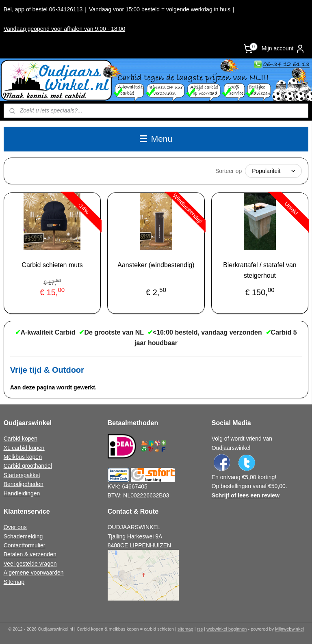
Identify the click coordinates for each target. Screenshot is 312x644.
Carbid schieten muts (52, 265)
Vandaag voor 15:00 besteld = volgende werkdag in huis (160, 9)
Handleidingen (22, 493)
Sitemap (14, 582)
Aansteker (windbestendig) (156, 265)
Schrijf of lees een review (246, 495)
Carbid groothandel (28, 466)
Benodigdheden (24, 484)
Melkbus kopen (23, 457)
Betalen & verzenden (30, 554)
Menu (156, 139)
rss (200, 629)
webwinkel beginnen (226, 629)
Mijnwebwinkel (289, 629)
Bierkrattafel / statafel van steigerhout (260, 270)
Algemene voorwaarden (34, 573)
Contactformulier (25, 545)
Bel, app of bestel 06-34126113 (43, 9)
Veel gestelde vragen (30, 564)
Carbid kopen (21, 439)
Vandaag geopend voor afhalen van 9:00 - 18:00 (64, 29)
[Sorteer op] (273, 171)
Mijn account (283, 49)
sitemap (185, 629)
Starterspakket (22, 475)
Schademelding (23, 536)
